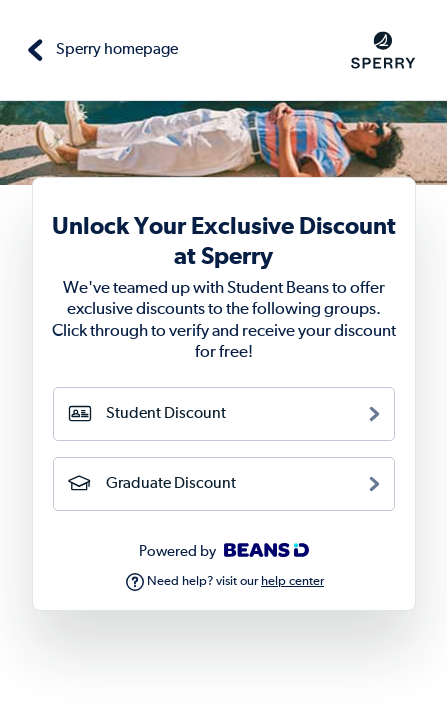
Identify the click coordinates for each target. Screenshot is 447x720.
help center (292, 581)
